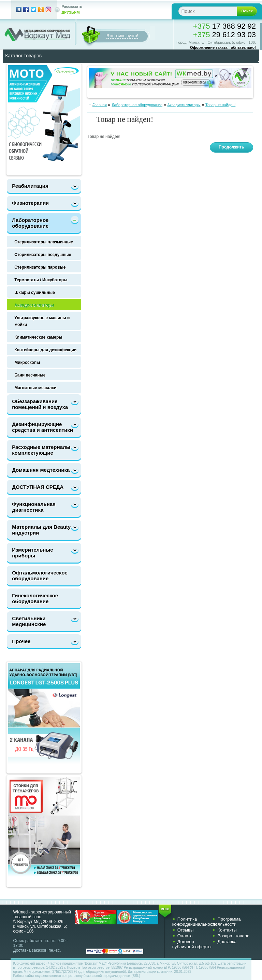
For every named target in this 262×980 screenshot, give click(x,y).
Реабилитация (30, 186)
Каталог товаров (23, 56)
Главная (100, 105)
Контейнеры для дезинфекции (45, 350)
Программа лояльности (226, 922)
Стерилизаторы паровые (40, 267)
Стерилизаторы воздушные (43, 255)
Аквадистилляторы (34, 305)
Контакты (227, 930)
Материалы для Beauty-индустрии (42, 530)
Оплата (185, 936)
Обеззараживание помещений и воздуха (40, 404)
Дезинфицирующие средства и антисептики (42, 427)
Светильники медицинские (29, 621)
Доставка (227, 942)
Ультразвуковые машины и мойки (42, 321)
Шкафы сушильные (35, 293)
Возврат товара (233, 936)
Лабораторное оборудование (30, 223)
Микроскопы (27, 363)
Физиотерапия (30, 203)
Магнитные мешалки (35, 388)
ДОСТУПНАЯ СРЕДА (38, 487)
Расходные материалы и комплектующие (43, 450)
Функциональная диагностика (34, 507)
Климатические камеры (38, 337)
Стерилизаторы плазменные (44, 242)
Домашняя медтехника (41, 470)
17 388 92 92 (224, 26)
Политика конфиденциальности (195, 922)
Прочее (21, 641)
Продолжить (231, 147)
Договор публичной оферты (192, 944)
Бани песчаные (30, 375)
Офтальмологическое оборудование (40, 576)
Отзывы (186, 930)
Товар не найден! (220, 105)
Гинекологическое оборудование (35, 598)
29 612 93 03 (224, 35)
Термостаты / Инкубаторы (41, 280)
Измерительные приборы (32, 553)
